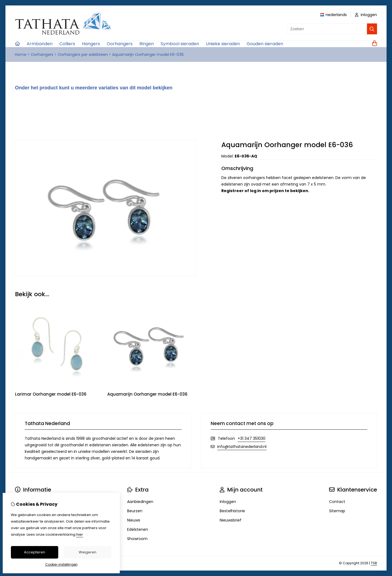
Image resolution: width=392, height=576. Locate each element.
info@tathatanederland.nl (242, 447)
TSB (374, 563)
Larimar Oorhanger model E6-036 (51, 394)
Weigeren (88, 552)
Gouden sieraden (265, 44)
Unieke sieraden (223, 44)
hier (80, 534)
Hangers (91, 44)
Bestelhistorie (232, 511)
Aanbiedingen (140, 502)
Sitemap (337, 511)
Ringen (147, 44)
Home (21, 54)
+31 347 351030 (252, 438)
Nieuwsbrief (231, 520)
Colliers (67, 44)
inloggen (366, 15)
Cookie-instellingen (61, 564)
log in (255, 191)
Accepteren (35, 552)
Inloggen (228, 502)
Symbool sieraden (180, 44)
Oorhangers (120, 44)
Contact (337, 502)
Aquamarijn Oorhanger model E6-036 (148, 54)
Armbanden (40, 44)
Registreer (232, 191)
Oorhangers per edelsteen (83, 54)
